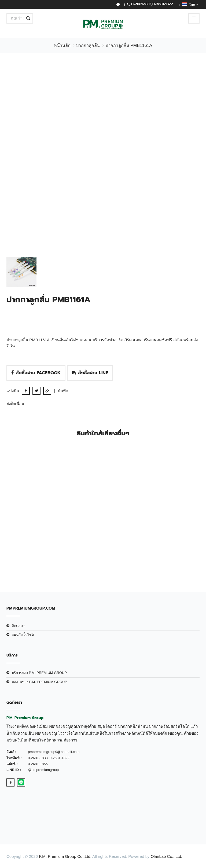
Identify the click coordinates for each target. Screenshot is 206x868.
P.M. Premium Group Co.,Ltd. (65, 856)
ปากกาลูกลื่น (88, 45)
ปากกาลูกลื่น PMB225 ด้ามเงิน (53, 544)
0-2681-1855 (38, 764)
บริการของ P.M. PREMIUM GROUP (39, 673)
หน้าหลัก (62, 45)
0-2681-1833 (141, 4)
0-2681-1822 (163, 4)
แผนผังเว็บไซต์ (23, 635)
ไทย (190, 4)
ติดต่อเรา (19, 626)
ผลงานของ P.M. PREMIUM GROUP (39, 682)
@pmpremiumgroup (43, 770)
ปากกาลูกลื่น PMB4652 (153, 544)
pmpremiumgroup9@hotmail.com (54, 752)
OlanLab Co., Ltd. (167, 856)
